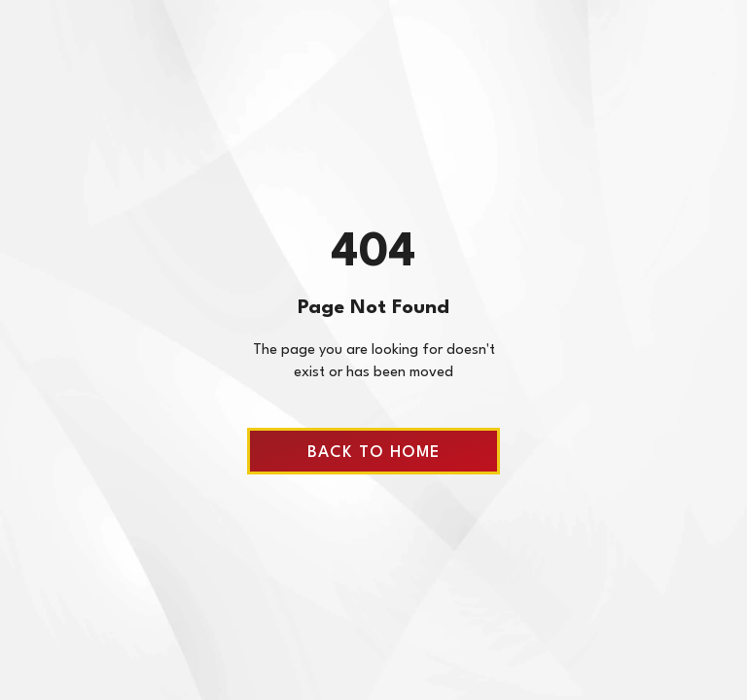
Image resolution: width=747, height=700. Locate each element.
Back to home (373, 453)
